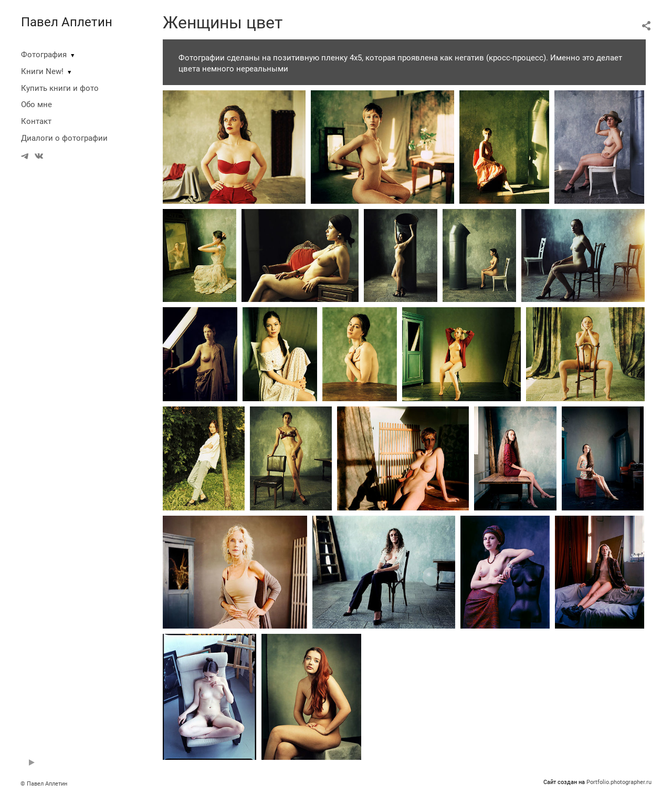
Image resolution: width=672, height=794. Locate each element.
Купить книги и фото (60, 88)
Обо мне (36, 105)
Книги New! (42, 71)
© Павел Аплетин (44, 784)
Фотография (44, 55)
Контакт (36, 121)
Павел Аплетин (67, 22)
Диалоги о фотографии (64, 138)
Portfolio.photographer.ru (619, 782)
